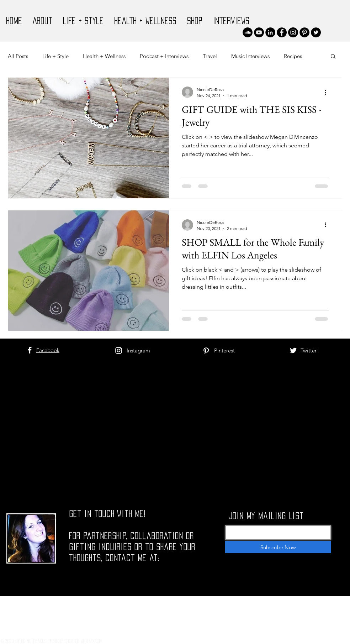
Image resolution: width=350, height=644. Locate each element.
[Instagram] (293, 32)
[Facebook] (282, 32)
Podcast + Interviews (164, 56)
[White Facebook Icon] (30, 350)
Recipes (293, 56)
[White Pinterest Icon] (206, 351)
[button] (333, 57)
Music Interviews (250, 56)
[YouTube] (259, 32)
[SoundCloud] (248, 32)
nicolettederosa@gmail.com (117, 600)
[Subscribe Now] (278, 547)
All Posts (18, 56)
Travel (210, 56)
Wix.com (96, 641)
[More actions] (328, 92)
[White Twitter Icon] (293, 350)
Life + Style (55, 56)
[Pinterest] (304, 32)
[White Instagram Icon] (119, 350)
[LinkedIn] (270, 32)
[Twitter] (316, 32)
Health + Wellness (104, 56)
